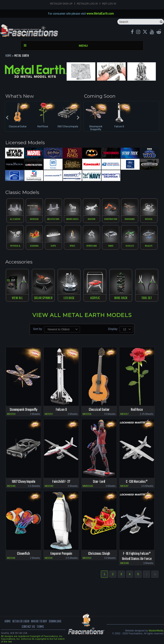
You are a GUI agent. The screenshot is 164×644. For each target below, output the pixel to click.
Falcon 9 (119, 127)
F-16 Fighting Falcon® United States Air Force (137, 556)
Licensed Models (25, 143)
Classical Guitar (18, 127)
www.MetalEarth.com (100, 14)
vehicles (130, 246)
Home (8, 56)
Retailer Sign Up (61, 4)
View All (17, 298)
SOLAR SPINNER (43, 298)
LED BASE (69, 298)
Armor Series (72, 219)
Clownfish (23, 554)
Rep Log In (109, 4)
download (55, 622)
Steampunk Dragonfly (96, 128)
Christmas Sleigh (99, 554)
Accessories (19, 262)
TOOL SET (147, 298)
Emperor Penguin (61, 554)
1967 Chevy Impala (68, 127)
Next (146, 574)
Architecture (53, 219)
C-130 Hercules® (137, 482)
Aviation (92, 219)
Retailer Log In (87, 4)
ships (53, 246)
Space (72, 246)
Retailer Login (21, 622)
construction (111, 219)
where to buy (39, 622)
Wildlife (149, 246)
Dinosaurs (130, 219)
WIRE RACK (121, 298)
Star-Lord (99, 482)
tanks (111, 246)
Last (155, 574)
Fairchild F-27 (61, 482)
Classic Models (22, 192)
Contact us (28, 627)
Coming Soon (100, 96)
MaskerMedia (156, 631)
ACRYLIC (95, 298)
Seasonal (34, 246)
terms (40, 627)
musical (149, 219)
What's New (20, 96)
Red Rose (43, 127)
